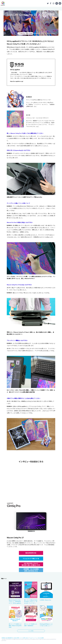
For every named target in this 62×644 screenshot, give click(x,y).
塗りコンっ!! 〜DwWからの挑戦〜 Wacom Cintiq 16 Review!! (15, 626)
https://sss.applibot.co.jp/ (17, 81)
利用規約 (3, 638)
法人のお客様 (41, 638)
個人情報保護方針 (9, 638)
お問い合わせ (26, 638)
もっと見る (31, 631)
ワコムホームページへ (33, 638)
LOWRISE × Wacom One (45, 600)
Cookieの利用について (18, 638)
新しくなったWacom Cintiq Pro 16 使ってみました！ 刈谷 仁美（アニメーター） (31, 602)
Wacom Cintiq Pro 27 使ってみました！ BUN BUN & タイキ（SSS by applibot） (15, 602)
